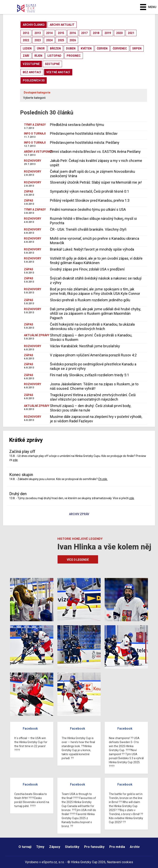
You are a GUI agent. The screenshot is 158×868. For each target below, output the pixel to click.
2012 (26, 33)
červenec (120, 48)
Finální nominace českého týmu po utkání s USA (88, 209)
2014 (49, 33)
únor (41, 48)
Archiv (135, 847)
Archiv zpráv (79, 514)
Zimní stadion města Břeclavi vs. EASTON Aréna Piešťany (95, 152)
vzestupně (31, 64)
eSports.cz (49, 862)
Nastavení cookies (120, 862)
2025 (61, 40)
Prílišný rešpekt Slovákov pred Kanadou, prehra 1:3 (90, 200)
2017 (84, 33)
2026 (73, 40)
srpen (137, 48)
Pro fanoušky (94, 847)
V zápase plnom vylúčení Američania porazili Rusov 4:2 (93, 355)
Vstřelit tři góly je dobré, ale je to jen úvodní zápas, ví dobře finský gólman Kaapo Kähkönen (96, 261)
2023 (38, 40)
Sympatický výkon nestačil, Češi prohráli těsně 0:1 (89, 191)
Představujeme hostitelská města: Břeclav (84, 133)
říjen (38, 56)
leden (27, 48)
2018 (96, 33)
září (26, 56)
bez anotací (32, 72)
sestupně (52, 64)
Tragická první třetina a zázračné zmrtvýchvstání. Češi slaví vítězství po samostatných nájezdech (93, 397)
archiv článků (34, 25)
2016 (73, 33)
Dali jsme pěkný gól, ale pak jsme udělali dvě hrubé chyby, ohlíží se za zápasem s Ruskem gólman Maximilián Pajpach (95, 313)
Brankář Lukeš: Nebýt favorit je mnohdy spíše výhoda (92, 249)
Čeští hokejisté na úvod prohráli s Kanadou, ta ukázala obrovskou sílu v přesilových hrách (92, 327)
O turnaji (25, 847)
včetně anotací (58, 72)
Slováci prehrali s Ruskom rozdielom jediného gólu (90, 300)
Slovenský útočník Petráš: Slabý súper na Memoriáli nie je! (96, 182)
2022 (26, 40)
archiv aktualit (62, 25)
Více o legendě (78, 560)
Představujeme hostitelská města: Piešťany (85, 142)
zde (15, 460)
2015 (61, 33)
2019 (108, 33)
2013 (38, 33)
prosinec (74, 56)
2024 (49, 40)
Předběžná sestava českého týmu (77, 125)
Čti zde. (103, 479)
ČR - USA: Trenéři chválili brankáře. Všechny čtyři (88, 229)
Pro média (117, 847)
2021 (131, 33)
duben (71, 48)
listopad (54, 56)
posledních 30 (34, 80)
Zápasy (55, 847)
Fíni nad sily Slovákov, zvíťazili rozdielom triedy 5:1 (89, 375)
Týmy (40, 847)
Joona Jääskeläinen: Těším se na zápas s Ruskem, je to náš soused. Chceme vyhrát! (94, 386)
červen (102, 48)
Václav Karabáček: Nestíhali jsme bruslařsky (85, 346)
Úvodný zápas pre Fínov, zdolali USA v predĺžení (87, 269)
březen (55, 48)
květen (86, 48)
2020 (119, 33)
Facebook (30, 729)
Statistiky (72, 847)
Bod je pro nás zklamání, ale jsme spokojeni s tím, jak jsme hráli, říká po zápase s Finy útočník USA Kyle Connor (95, 291)
